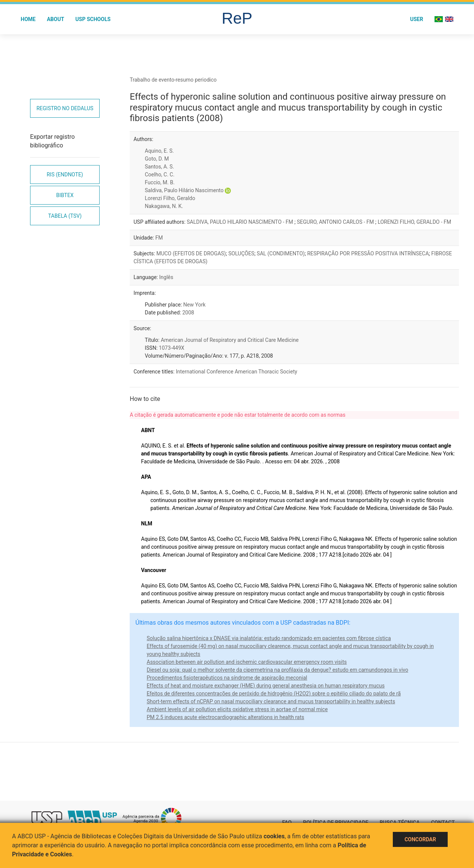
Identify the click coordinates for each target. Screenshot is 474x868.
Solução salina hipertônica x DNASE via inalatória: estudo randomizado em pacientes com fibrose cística (269, 638)
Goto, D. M (157, 159)
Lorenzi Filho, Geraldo (170, 198)
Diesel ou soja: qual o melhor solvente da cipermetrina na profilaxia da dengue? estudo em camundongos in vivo (277, 670)
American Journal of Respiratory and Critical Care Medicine (230, 340)
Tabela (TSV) (65, 216)
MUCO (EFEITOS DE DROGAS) (191, 253)
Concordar (420, 839)
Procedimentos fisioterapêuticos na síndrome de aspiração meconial (227, 678)
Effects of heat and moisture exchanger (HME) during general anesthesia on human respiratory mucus (266, 686)
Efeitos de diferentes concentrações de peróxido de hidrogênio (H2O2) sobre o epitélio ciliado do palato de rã (274, 693)
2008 (188, 313)
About (56, 19)
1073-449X (172, 348)
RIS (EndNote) (65, 175)
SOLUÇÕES (241, 253)
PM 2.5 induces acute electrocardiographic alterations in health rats (225, 717)
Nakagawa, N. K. (164, 206)
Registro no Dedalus (65, 108)
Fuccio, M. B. (160, 182)
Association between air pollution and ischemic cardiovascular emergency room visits (247, 662)
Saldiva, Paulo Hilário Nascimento (184, 190)
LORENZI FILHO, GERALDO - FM (415, 222)
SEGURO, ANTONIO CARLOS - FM (336, 222)
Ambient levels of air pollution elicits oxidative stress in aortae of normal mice (237, 709)
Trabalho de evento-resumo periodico (173, 80)
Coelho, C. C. (160, 175)
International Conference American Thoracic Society (237, 372)
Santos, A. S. (159, 167)
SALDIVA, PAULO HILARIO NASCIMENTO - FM (241, 222)
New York (195, 305)
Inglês (166, 277)
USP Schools (93, 19)
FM (159, 238)
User (417, 19)
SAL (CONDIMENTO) (281, 253)
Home (28, 19)
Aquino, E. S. (159, 151)
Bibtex (65, 195)
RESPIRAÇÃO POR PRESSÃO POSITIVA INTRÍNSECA (368, 253)
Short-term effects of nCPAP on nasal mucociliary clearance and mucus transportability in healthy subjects (271, 701)
